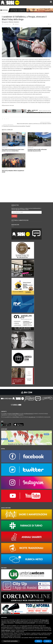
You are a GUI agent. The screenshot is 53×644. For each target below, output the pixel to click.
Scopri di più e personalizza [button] (11, 641)
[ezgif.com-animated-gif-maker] (40, 10)
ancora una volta (28, 69)
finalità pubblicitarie (6, 630)
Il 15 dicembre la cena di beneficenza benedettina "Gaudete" (16, 126)
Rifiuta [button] (39, 641)
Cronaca (17, 24)
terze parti (25, 626)
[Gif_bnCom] (13, 10)
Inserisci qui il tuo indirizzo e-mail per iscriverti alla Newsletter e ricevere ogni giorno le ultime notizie (26, 209)
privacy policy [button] (45, 620)
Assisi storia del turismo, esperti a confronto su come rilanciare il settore (34, 124)
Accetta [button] (47, 641)
